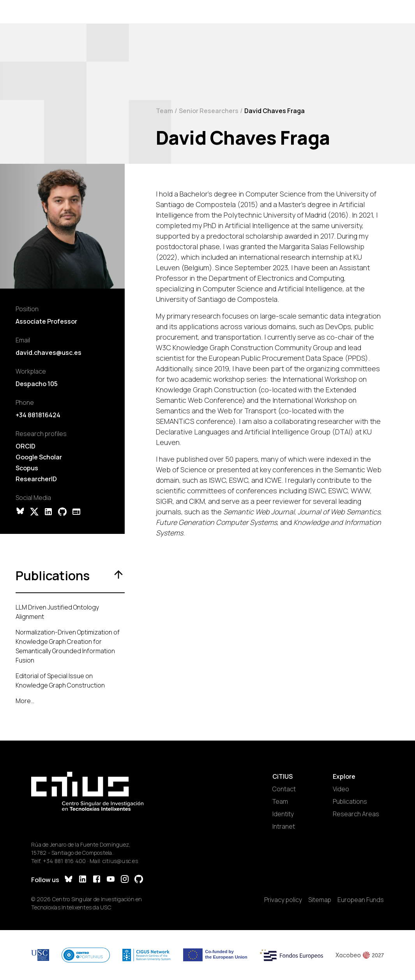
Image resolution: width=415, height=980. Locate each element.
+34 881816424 (38, 415)
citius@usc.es (120, 861)
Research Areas (356, 814)
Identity (283, 814)
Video (341, 789)
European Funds (361, 900)
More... (25, 701)
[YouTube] (111, 880)
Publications (350, 801)
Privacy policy (283, 900)
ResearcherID (36, 479)
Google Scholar (39, 457)
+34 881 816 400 (64, 861)
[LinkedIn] (83, 880)
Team (164, 111)
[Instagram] (125, 880)
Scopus (27, 468)
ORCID (26, 446)
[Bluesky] (69, 880)
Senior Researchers (209, 111)
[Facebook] (97, 880)
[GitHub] (139, 880)
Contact (284, 789)
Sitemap (320, 900)
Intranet (284, 826)
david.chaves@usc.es (49, 353)
